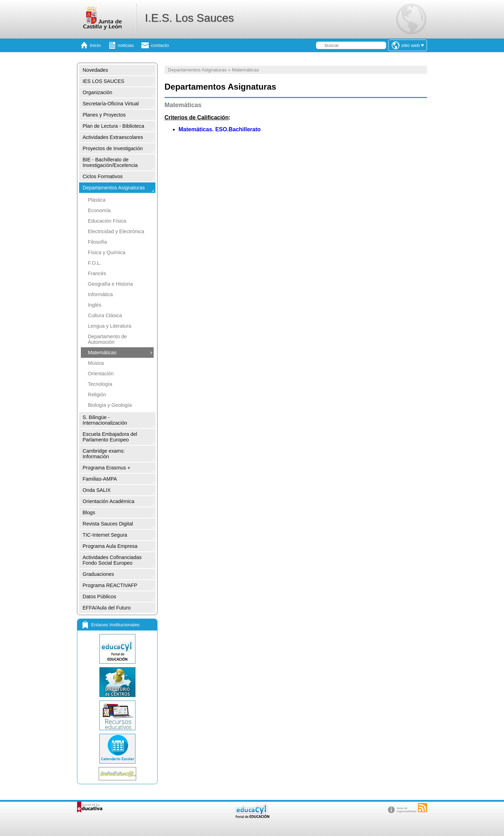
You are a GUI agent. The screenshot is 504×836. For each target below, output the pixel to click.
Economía (99, 210)
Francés (97, 273)
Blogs (89, 513)
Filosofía (97, 242)
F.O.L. (94, 263)
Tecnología (100, 384)
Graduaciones (98, 574)
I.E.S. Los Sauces (189, 18)
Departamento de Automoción (107, 339)
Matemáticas (102, 353)
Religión (97, 395)
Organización (97, 92)
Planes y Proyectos (104, 115)
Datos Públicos (99, 597)
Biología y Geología (110, 405)
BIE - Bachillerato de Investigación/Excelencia (110, 162)
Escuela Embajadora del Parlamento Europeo (110, 437)
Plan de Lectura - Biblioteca (113, 126)
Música (96, 363)
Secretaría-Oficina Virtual (111, 104)
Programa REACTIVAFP (110, 585)
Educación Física (107, 221)
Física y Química (107, 252)
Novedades (95, 70)
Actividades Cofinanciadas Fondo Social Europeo (112, 560)
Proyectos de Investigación (113, 148)
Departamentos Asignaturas (114, 188)
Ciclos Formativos (103, 176)
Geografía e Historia (110, 284)
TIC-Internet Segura (105, 535)
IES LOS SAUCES (103, 81)
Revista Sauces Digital (108, 524)
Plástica (97, 200)
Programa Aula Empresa (110, 546)
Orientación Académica (108, 501)
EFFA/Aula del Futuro (107, 608)
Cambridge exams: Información (104, 454)
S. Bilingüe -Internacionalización (105, 420)
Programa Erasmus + (106, 468)
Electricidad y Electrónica (116, 231)
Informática (100, 294)
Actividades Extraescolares (113, 137)
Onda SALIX (97, 490)
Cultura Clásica (105, 315)
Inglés (94, 305)
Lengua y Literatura (110, 326)
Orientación (101, 374)
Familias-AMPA (100, 479)
